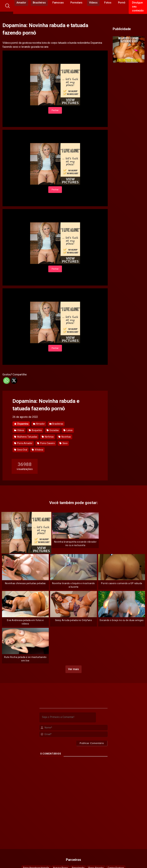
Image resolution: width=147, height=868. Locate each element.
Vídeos (19, 430)
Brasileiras (56, 424)
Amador (39, 424)
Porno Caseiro (46, 443)
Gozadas (53, 430)
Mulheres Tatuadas (26, 437)
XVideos (38, 450)
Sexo (64, 443)
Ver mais (73, 669)
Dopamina (21, 424)
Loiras (68, 430)
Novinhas (65, 437)
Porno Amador (23, 443)
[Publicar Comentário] (92, 743)
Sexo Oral (21, 450)
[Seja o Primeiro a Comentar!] (68, 717)
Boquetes (35, 430)
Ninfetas (48, 437)
